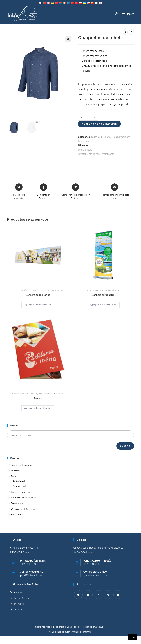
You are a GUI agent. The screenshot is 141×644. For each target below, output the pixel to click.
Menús (38, 398)
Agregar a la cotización (99, 124)
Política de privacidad (92, 627)
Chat (133, 637)
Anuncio (18, 592)
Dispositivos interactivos (24, 509)
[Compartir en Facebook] (44, 192)
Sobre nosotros (43, 627)
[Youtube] (118, 595)
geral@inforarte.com (32, 575)
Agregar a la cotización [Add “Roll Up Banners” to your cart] (103, 305)
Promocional (19, 486)
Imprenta (35, 290)
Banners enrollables (103, 295)
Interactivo (19, 604)
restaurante (108, 154)
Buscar (125, 446)
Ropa (115, 137)
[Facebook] (88, 595)
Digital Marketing (22, 598)
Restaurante (85, 141)
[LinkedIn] (108, 595)
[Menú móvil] (126, 14)
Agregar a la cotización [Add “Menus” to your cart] (38, 408)
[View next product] (131, 32)
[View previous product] (125, 32)
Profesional (125, 137)
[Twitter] (78, 595)
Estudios (18, 609)
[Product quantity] (88, 117)
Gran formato (46, 290)
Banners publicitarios (38, 295)
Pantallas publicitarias (112, 290)
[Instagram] (98, 595)
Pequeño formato (45, 394)
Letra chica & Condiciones (66, 627)
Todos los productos (101, 137)
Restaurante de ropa (90, 154)
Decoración (17, 503)
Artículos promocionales (23, 498)
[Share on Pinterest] (76, 192)
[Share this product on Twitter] (19, 192)
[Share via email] (114, 192)
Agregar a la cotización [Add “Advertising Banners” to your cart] (38, 305)
